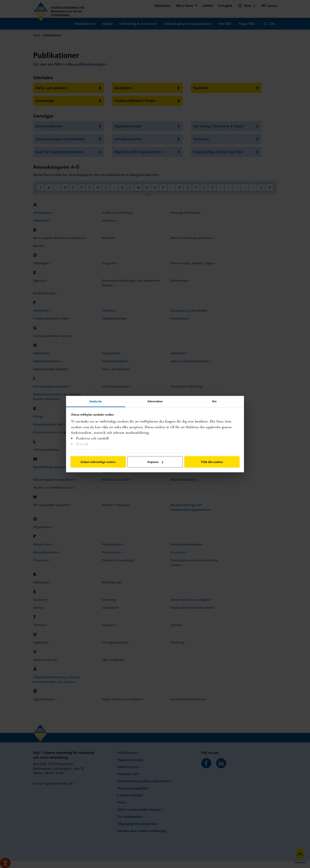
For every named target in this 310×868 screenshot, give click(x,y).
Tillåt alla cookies (212, 462)
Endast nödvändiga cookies (98, 462)
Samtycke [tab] (96, 401)
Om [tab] (214, 401)
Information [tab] (155, 401)
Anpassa (155, 462)
